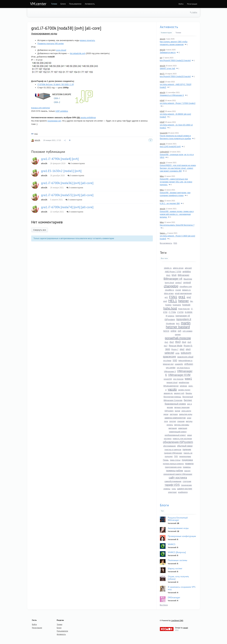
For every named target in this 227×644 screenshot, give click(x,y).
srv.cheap (167, 361)
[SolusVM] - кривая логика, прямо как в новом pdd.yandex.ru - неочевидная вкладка (177, 214)
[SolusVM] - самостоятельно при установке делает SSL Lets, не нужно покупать (176, 182)
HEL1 (173, 301)
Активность (169, 27)
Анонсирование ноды (44, 33)
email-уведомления (183, 293)
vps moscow (178, 379)
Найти (195, 12)
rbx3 (178, 342)
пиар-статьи (175, 460)
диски (166, 414)
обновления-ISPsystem (178, 442)
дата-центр (186, 411)
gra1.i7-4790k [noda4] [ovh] (60, 159)
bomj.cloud (169, 283)
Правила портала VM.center (51, 44)
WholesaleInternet (171, 386)
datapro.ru (186, 290)
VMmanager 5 (170, 372)
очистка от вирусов (173, 450)
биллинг (188, 400)
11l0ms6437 (165, 152)
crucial (178, 290)
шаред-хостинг (185, 489)
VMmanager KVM (179, 375)
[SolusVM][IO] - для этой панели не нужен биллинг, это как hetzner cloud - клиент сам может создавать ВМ (178, 168)
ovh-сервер (187, 331)
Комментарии (166, 33)
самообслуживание (173, 481)
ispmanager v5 (183, 316)
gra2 (189, 297)
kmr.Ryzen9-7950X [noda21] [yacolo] (175, 61)
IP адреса (170, 316)
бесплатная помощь (172, 397)
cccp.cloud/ (61, 50)
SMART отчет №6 (168, 69)
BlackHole (188, 279)
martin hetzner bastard (178, 325)
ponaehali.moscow (178, 338)
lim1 (178, 324)
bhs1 (168, 275)
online (173, 331)
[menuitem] (54, 4)
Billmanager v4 (173, 279)
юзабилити (183, 492)
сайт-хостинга (178, 478)
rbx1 (166, 342)
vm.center (171, 368)
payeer (178, 335)
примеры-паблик (175, 471)
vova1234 (168, 379)
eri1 (166, 297)
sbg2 (182, 349)
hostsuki (186, 305)
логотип (173, 421)
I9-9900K (189, 312)
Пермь (166, 460)
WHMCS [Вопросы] (177, 552)
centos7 (179, 283)
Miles (162, 176)
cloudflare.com (186, 287)
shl (161, 58)
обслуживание (169, 446)
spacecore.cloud (185, 357)
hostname (177, 305)
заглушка (174, 414)
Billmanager (184, 275)
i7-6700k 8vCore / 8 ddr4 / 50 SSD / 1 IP (56, 84)
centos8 (187, 282)
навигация (183, 428)
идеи (189, 418)
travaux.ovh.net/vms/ (41, 108)
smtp (177, 353)
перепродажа (185, 457)
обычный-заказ (185, 446)
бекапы (189, 393)
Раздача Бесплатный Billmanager (178, 519)
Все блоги (164, 605)
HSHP (162, 82)
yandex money (184, 390)
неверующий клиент (178, 432)
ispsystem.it (184, 319)
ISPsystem (170, 319)
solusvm (186, 353)
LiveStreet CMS (177, 620)
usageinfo (179, 364)
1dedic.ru (168, 268)
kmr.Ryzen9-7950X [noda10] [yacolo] (175, 77)
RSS (175, 243)
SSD (175, 360)
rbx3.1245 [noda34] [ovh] (170, 147)
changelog (171, 286)
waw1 (188, 379)
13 (185, 171)
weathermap (184, 383)
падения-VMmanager (173, 453)
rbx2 (172, 342)
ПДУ (176, 457)
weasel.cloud (172, 383)
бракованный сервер (175, 404)
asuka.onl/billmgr (88, 117)
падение (187, 449)
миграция (173, 428)
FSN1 (173, 297)
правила (189, 464)
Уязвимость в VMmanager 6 (172, 95)
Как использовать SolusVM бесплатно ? (177, 225)
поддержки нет (54, 121)
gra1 (36, 134)
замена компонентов (175, 418)
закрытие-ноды (186, 414)
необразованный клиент (175, 435)
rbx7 (166, 346)
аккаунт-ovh (179, 393)
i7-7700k (172, 312)
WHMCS (172, 544)
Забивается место (168, 53)
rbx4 (184, 342)
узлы (174, 489)
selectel (169, 353)
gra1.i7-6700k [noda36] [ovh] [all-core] (67, 183)
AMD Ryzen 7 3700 (173, 272)
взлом (178, 411)
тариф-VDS (172, 485)
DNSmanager (174, 597)
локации (181, 421)
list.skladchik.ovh (78, 53)
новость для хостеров (182, 439)
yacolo (172, 389)
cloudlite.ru (169, 290)
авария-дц (168, 393)
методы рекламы (182, 425)
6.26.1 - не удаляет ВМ (170, 203)
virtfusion (189, 364)
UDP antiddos (62, 111)
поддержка (187, 460)
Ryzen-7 (175, 349)
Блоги (164, 505)
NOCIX (166, 331)
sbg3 (188, 349)
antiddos (187, 272)
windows (183, 386)
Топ (162, 511)
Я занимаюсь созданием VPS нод (182, 588)
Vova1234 (164, 133)
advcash (188, 268)
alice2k (37, 140)
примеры (187, 467)
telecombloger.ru (185, 361)
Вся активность (166, 243)
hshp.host (170, 308)
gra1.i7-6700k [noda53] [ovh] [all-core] (67, 195)
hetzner (183, 301)
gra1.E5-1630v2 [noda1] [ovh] (61, 171)
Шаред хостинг (175, 568)
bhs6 (174, 275)
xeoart (186, 628)
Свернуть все (40, 230)
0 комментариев (77, 164)
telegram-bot (168, 364)
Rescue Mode (176, 346)
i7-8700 (180, 312)
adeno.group (178, 268)
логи (166, 421)
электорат (172, 492)
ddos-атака (169, 293)
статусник (187, 481)
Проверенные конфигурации (182, 536)
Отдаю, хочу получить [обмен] (178, 578)
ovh (180, 331)
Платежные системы (178, 560)
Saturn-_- (163, 233)
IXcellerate (170, 324)
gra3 (165, 301)
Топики (178, 33)
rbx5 (189, 342)
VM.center (38, 4)
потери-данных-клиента (173, 464)
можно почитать (88, 40)
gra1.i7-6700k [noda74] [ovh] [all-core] (67, 207)
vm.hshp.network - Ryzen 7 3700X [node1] (178, 103)
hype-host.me (184, 309)
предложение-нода (173, 467)
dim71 (162, 74)
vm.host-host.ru (183, 368)
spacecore (170, 357)
